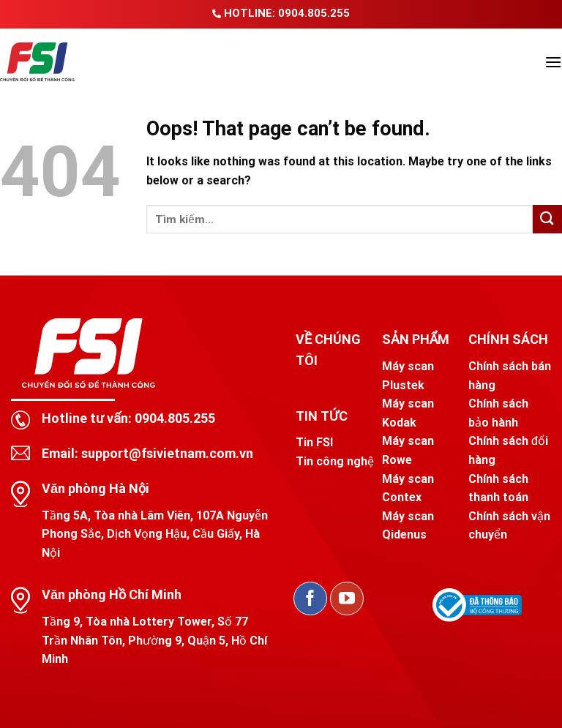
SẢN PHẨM (416, 339)
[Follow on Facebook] (310, 598)
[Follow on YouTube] (347, 598)
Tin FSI (314, 442)
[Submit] (547, 219)
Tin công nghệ (335, 461)
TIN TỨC (322, 416)
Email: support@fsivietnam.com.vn (147, 453)
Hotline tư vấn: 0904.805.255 (128, 418)
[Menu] (553, 62)
